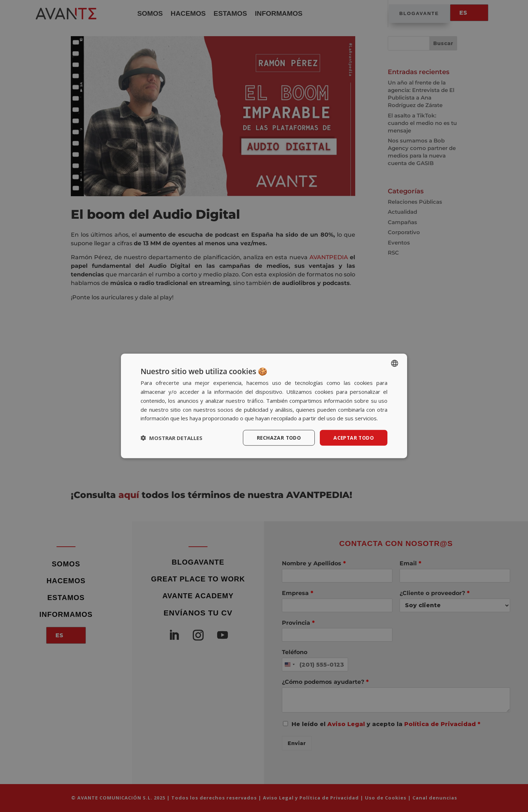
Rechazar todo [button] (277, 438)
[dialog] (264, 406)
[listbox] (395, 363)
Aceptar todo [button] (353, 438)
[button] (172, 438)
